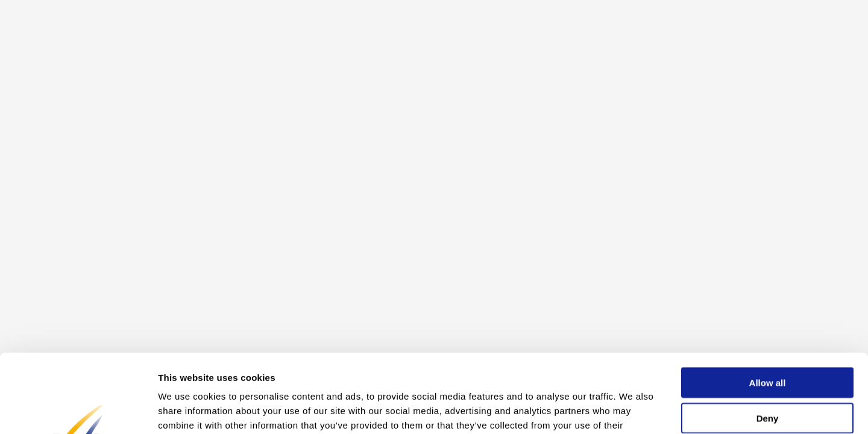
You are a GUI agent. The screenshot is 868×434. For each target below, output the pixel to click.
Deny (768, 340)
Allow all (768, 304)
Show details (633, 410)
